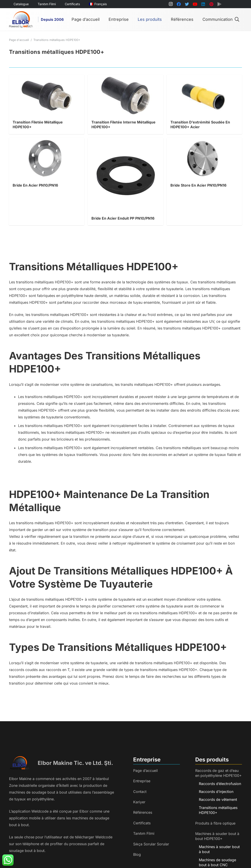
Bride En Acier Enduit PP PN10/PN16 (123, 218)
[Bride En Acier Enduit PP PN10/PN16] (125, 141)
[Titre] (219, 4)
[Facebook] (179, 4)
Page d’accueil (145, 771)
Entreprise (142, 781)
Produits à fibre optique (215, 823)
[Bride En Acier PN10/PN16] (47, 141)
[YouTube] (195, 4)
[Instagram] (171, 4)
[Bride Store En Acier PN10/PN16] (204, 141)
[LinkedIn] (203, 4)
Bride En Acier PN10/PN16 (35, 185)
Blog (137, 854)
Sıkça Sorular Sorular (151, 844)
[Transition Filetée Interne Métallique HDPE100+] (125, 78)
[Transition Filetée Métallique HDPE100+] (47, 78)
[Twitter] (187, 4)
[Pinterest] (211, 4)
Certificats (142, 823)
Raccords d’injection (216, 792)
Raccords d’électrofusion (220, 784)
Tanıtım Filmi (144, 833)
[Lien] (21, 20)
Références (143, 812)
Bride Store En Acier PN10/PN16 (198, 185)
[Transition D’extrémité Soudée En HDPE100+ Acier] (204, 78)
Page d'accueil (19, 40)
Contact (140, 792)
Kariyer (139, 802)
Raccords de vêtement (218, 799)
